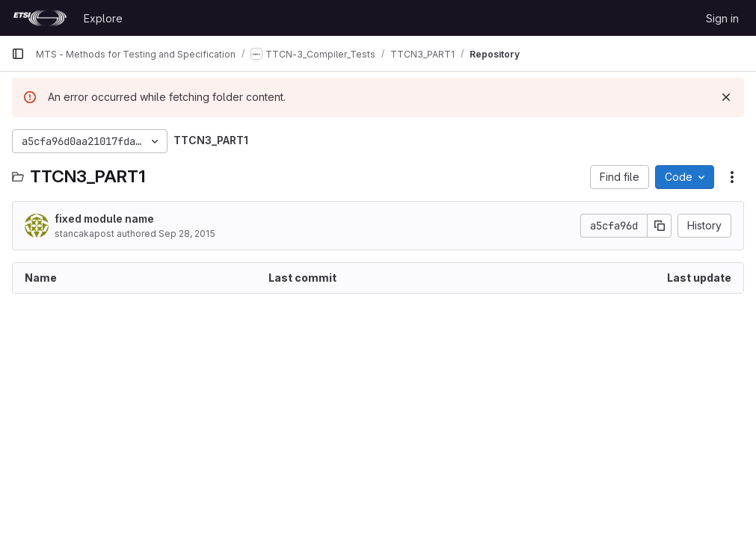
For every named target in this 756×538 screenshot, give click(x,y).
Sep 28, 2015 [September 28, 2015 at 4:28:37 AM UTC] (187, 234)
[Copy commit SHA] (660, 226)
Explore (103, 18)
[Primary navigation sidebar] (18, 54)
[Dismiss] (726, 97)
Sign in (722, 18)
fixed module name (104, 219)
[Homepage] (40, 18)
